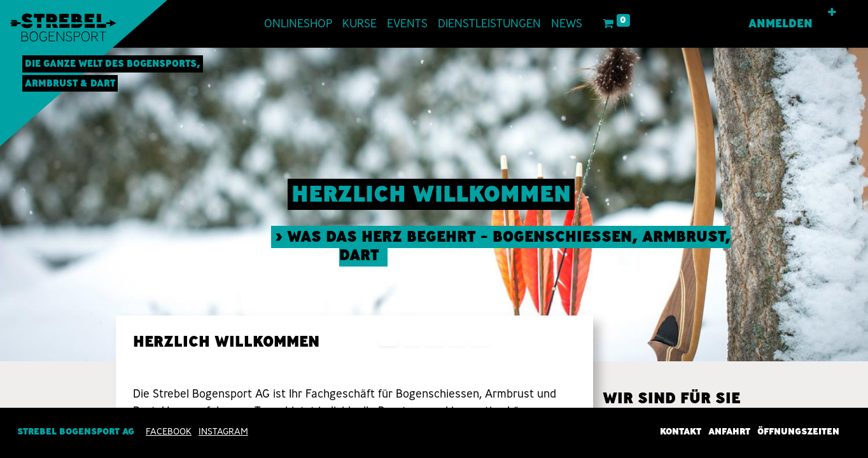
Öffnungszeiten (798, 431)
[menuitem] (298, 24)
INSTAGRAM (223, 431)
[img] (833, 205)
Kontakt (681, 431)
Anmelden (780, 24)
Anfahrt (729, 431)
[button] (832, 13)
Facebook (169, 431)
